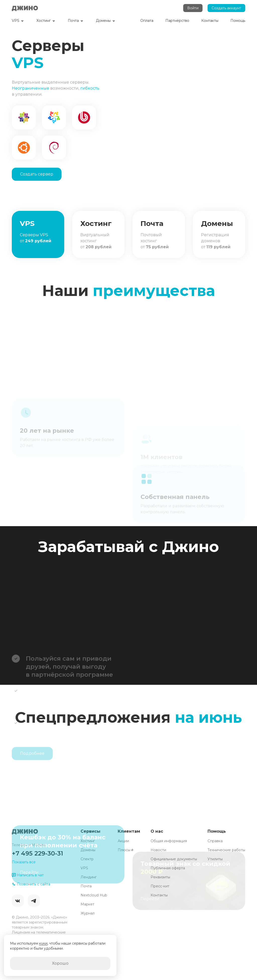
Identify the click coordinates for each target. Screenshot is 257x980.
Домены (88, 850)
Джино (25, 8)
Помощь (217, 831)
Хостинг (88, 841)
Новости (158, 850)
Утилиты (215, 859)
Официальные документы (174, 859)
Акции (123, 841)
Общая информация (169, 841)
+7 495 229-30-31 (37, 853)
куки (43, 943)
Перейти (29, 902)
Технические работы (226, 850)
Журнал (88, 913)
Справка (215, 841)
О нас (157, 831)
